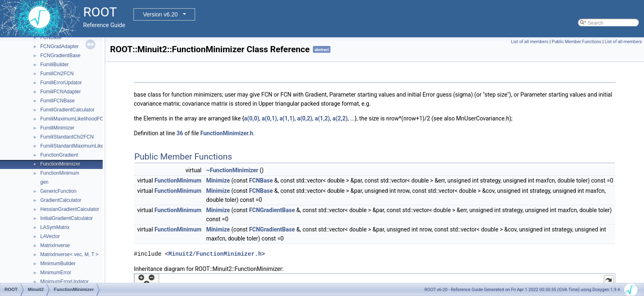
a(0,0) (252, 118)
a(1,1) (287, 118)
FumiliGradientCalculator (67, 110)
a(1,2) (322, 118)
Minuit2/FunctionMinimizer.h (215, 254)
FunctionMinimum (60, 173)
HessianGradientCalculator (70, 209)
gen (44, 182)
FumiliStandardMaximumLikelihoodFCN (84, 146)
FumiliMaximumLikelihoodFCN (74, 119)
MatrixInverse (55, 245)
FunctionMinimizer (60, 164)
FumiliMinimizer (57, 128)
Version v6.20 (160, 14)
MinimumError (56, 273)
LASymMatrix (55, 227)
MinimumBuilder (58, 264)
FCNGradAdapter (59, 46)
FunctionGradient (59, 155)
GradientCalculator (61, 200)
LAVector (50, 236)
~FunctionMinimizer (232, 170)
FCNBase (51, 37)
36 (180, 133)
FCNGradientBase (60, 55)
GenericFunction (58, 191)
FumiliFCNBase (57, 101)
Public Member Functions (576, 42)
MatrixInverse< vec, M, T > (69, 254)
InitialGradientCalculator (67, 218)
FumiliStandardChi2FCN (67, 137)
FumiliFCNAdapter (61, 92)
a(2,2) (340, 118)
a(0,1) (269, 118)
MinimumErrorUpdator (64, 282)
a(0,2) (305, 118)
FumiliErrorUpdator (61, 83)
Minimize (218, 180)
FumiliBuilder (54, 65)
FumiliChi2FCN (57, 74)
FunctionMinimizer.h (227, 133)
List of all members (530, 42)
